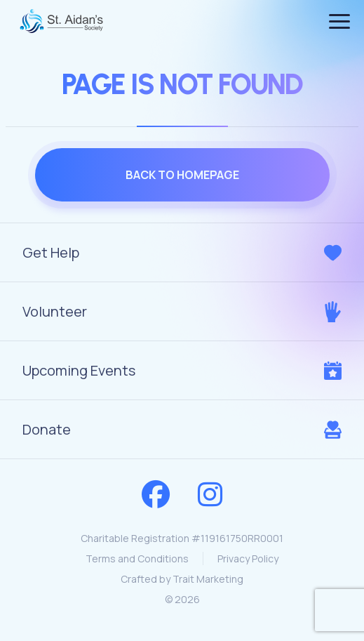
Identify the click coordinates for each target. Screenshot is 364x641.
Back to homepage (182, 175)
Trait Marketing (208, 579)
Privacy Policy (248, 559)
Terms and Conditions (137, 559)
